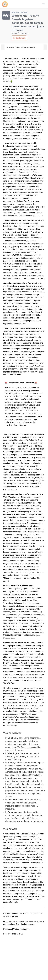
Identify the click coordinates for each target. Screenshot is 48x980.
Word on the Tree (20, 13)
